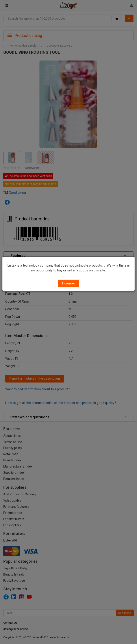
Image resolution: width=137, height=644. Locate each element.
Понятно (68, 283)
